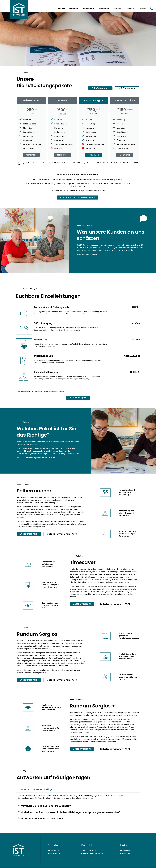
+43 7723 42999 (88, 851)
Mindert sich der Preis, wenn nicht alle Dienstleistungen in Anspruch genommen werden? (70, 813)
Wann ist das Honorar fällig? (36, 790)
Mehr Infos (31, 155)
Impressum (125, 851)
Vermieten (89, 9)
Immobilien (104, 9)
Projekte (131, 9)
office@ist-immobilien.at (92, 854)
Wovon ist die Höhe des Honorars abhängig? (46, 806)
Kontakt (142, 9)
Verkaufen (74, 9)
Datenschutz (126, 854)
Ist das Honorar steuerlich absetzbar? (42, 819)
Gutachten (118, 9)
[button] (100, 88)
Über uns (61, 9)
